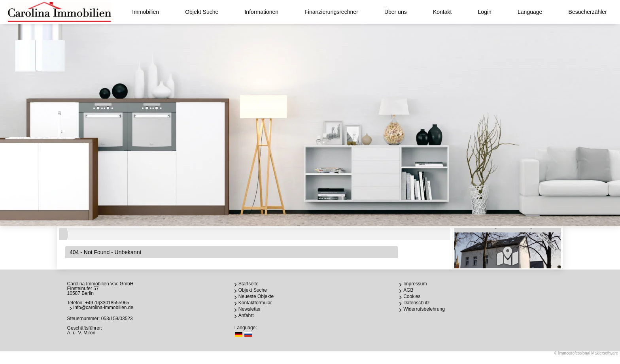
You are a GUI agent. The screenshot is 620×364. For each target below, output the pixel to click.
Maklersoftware (605, 353)
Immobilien (146, 12)
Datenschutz (417, 303)
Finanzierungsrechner (331, 12)
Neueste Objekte (256, 296)
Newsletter (250, 309)
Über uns (396, 12)
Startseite (249, 284)
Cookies (412, 296)
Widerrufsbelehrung (424, 309)
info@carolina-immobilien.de (104, 307)
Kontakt (442, 12)
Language (530, 12)
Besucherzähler (588, 12)
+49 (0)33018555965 (107, 303)
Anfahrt (246, 315)
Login (485, 12)
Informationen (261, 12)
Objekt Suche (202, 12)
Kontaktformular (255, 303)
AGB (408, 290)
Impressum (415, 284)
